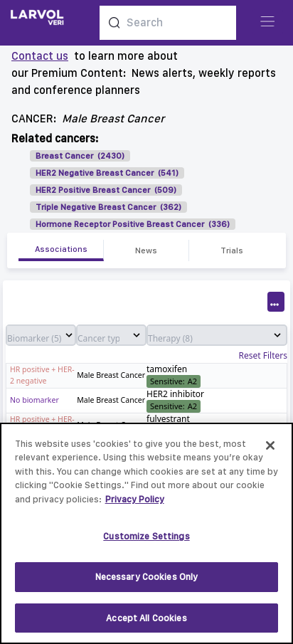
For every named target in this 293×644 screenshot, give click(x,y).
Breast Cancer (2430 (79, 156)
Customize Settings (146, 542)
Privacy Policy (135, 505)
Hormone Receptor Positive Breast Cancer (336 (131, 224)
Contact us (40, 56)
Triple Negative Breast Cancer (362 (107, 207)
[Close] (270, 451)
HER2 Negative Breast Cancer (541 (106, 173)
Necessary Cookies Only (147, 582)
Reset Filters (263, 356)
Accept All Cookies (146, 624)
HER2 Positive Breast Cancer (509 (105, 190)
